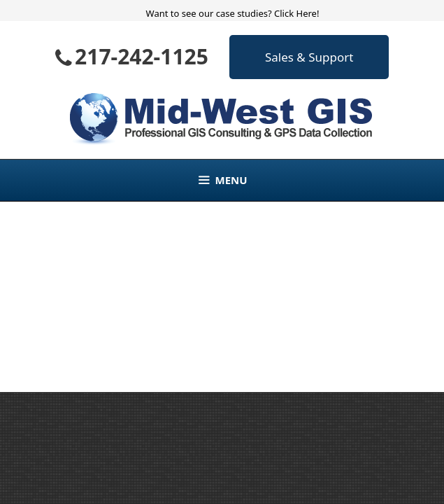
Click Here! (296, 13)
